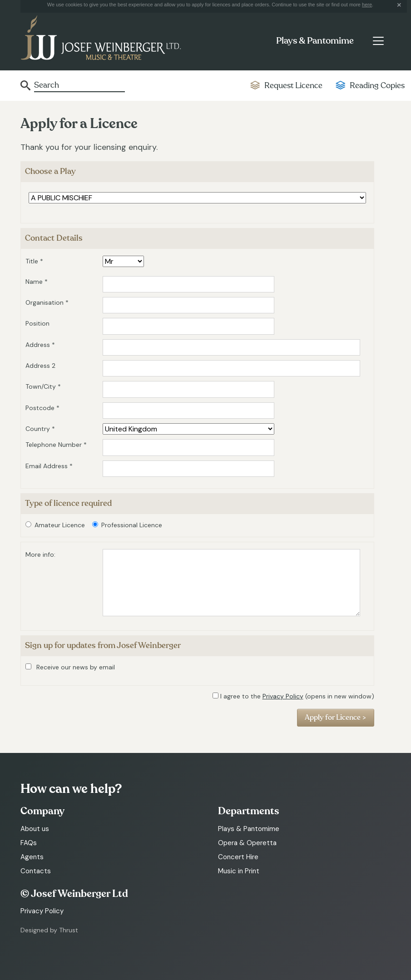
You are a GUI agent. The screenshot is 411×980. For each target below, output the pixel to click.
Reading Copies (377, 86)
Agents (32, 857)
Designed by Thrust (49, 930)
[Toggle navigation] (378, 41)
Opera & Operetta (247, 843)
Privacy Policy (283, 696)
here (367, 5)
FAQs (29, 843)
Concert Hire (238, 857)
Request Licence (293, 86)
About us (35, 829)
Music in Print (239, 871)
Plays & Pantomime (315, 41)
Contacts (36, 871)
